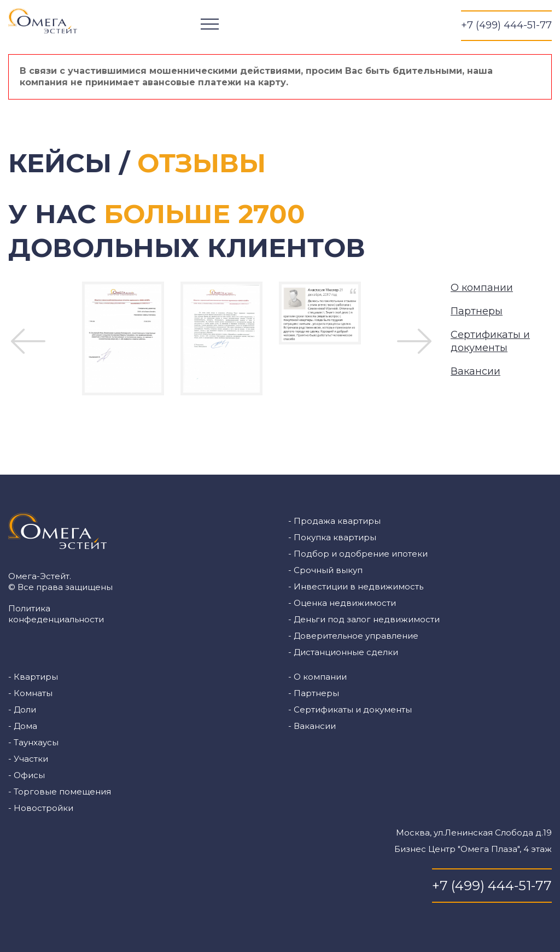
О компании (482, 288)
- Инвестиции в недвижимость (356, 586)
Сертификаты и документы (490, 341)
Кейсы (60, 163)
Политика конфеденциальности (56, 614)
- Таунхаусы (33, 742)
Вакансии (476, 371)
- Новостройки (41, 808)
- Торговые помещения (60, 792)
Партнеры (477, 311)
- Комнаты (30, 693)
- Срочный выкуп (325, 570)
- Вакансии (312, 726)
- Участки (28, 759)
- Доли (22, 709)
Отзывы (202, 163)
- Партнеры (314, 693)
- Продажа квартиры (334, 521)
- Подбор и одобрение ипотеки (358, 554)
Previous (28, 341)
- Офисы (27, 775)
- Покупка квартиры (332, 537)
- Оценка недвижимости (342, 603)
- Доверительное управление (353, 636)
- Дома (23, 726)
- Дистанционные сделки (343, 652)
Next (414, 341)
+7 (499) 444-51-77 (506, 25)
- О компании (317, 677)
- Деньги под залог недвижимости (364, 619)
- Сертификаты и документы (350, 709)
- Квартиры (33, 677)
